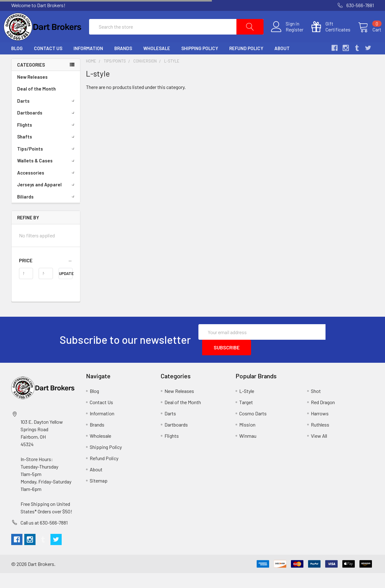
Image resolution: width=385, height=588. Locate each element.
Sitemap (99, 495)
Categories (31, 79)
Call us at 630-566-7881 (44, 537)
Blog (17, 63)
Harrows (320, 428)
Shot (316, 406)
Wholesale (157, 63)
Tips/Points (47, 164)
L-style (172, 76)
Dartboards (47, 128)
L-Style (247, 406)
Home (91, 76)
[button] (46, 275)
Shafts (47, 152)
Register (287, 37)
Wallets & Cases (47, 175)
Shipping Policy (200, 63)
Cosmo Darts (253, 428)
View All (319, 451)
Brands (123, 63)
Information (88, 63)
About (282, 63)
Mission (247, 439)
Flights (47, 140)
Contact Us (48, 63)
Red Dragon (323, 417)
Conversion (145, 76)
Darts (47, 116)
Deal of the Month (36, 104)
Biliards (47, 212)
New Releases (32, 92)
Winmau (248, 451)
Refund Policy (246, 63)
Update (66, 288)
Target (246, 417)
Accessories (47, 188)
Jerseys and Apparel (47, 199)
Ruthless (320, 439)
